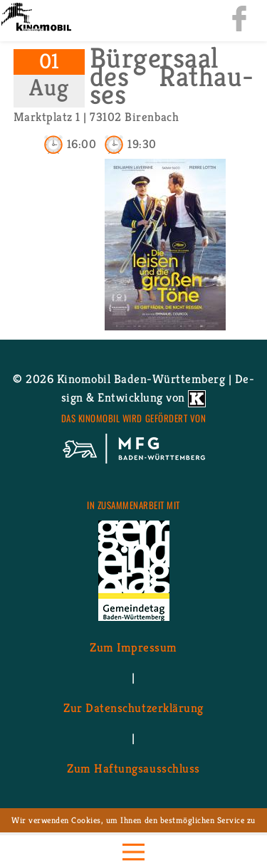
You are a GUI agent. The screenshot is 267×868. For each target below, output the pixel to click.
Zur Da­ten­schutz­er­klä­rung (133, 707)
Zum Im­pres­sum (133, 647)
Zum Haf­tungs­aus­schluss (133, 768)
